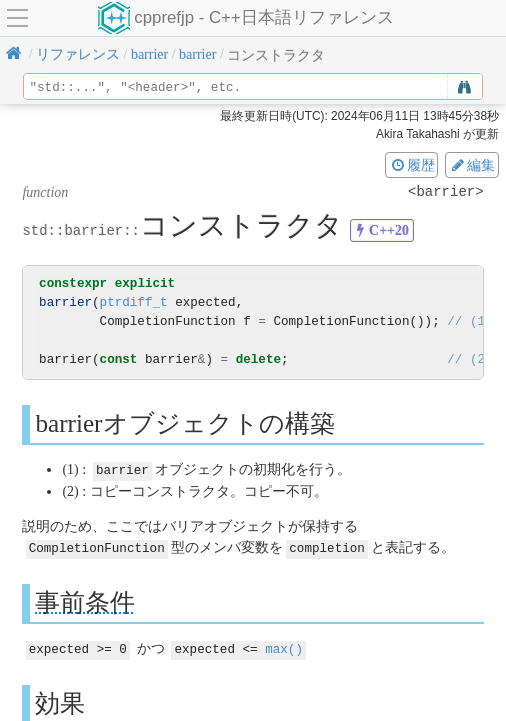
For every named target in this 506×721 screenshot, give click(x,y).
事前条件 (85, 600)
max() (284, 646)
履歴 (412, 165)
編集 (472, 165)
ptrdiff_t (134, 302)
